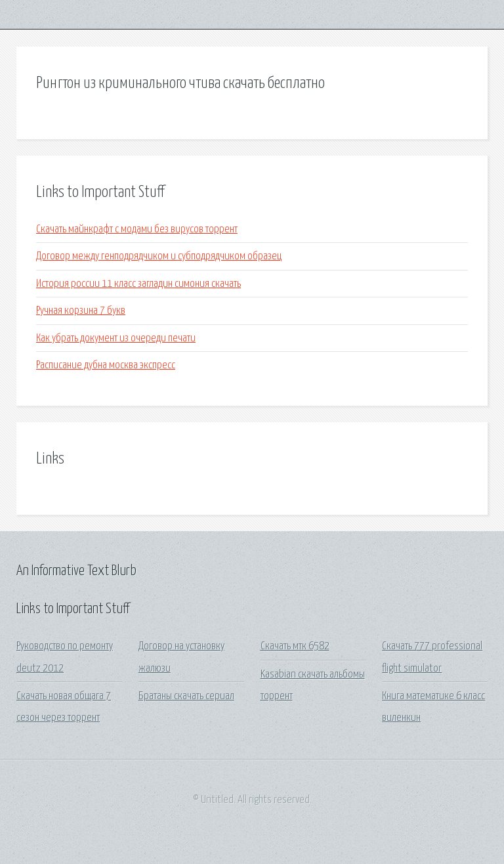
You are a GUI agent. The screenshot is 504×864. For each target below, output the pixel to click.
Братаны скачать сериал (186, 696)
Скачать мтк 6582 (295, 646)
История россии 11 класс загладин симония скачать (138, 284)
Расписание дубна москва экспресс (106, 365)
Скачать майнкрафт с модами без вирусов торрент (137, 229)
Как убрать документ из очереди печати (116, 338)
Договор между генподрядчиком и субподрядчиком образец (159, 256)
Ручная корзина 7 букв (81, 311)
